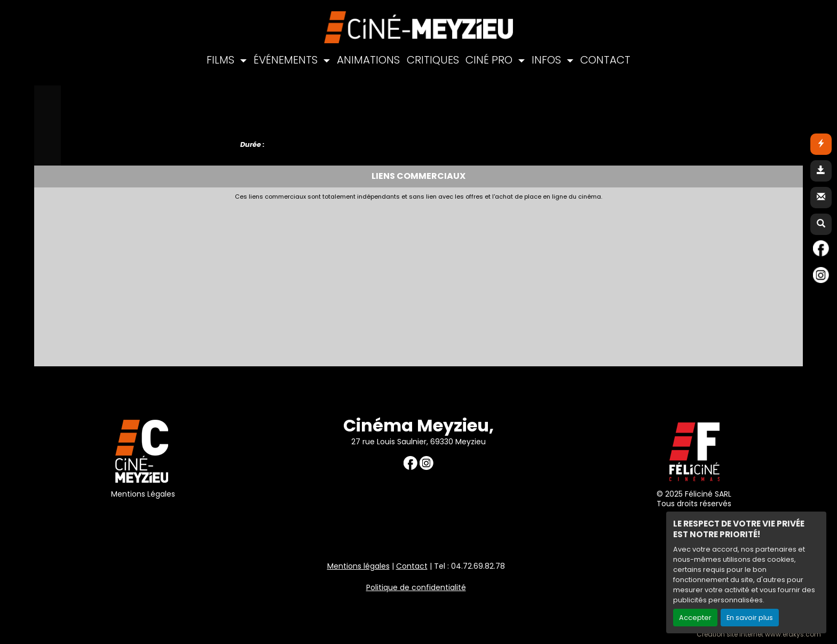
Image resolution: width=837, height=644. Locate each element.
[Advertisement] (298, 280)
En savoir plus (750, 618)
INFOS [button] (548, 60)
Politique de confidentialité (416, 587)
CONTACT (605, 60)
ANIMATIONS (368, 60)
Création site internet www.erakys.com (759, 634)
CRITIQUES (433, 60)
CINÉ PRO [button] (490, 60)
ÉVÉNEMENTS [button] (287, 60)
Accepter (695, 618)
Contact (412, 566)
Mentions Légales (143, 494)
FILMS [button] (222, 60)
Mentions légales (358, 566)
